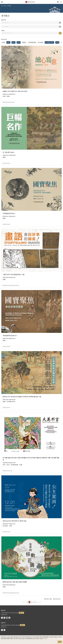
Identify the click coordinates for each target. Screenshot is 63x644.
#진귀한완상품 (32, 42)
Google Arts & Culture (9, 618)
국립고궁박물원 (30, 2)
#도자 (13, 42)
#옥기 (19, 42)
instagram (4, 618)
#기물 (57, 42)
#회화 (8, 42)
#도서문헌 (40, 42)
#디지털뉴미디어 (49, 42)
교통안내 (21, 613)
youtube (7, 618)
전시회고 (9, 6)
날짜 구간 (4, 20)
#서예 (3, 42)
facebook (2, 618)
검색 (60, 33)
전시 (5, 6)
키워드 (3, 31)
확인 (60, 642)
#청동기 (24, 42)
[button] (58, 2)
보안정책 (45, 639)
